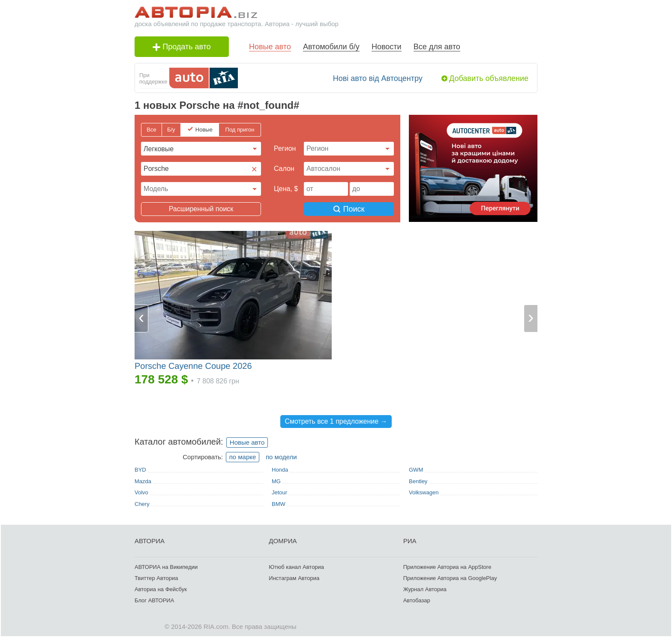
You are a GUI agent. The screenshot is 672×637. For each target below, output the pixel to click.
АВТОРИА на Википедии (166, 567)
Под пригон (240, 130)
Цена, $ (286, 189)
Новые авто (270, 47)
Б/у (171, 130)
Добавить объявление (489, 78)
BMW (279, 504)
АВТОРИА (150, 541)
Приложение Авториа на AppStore (447, 567)
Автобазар (417, 600)
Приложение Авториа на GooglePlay (450, 578)
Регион (285, 148)
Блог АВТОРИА (154, 600)
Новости (387, 47)
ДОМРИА (283, 541)
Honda (280, 470)
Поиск (349, 209)
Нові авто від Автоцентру (378, 78)
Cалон (284, 169)
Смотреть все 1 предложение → (336, 421)
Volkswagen (424, 492)
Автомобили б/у (331, 47)
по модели (281, 457)
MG (276, 481)
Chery (142, 504)
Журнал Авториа (425, 589)
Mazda (143, 481)
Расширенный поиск (201, 209)
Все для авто (437, 47)
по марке (243, 457)
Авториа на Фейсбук (161, 589)
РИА (410, 541)
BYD (140, 470)
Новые (204, 130)
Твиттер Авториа (156, 578)
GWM (416, 470)
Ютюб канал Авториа (296, 567)
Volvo (141, 492)
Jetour (279, 492)
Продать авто (182, 47)
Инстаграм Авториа (294, 578)
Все (151, 130)
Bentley (418, 481)
